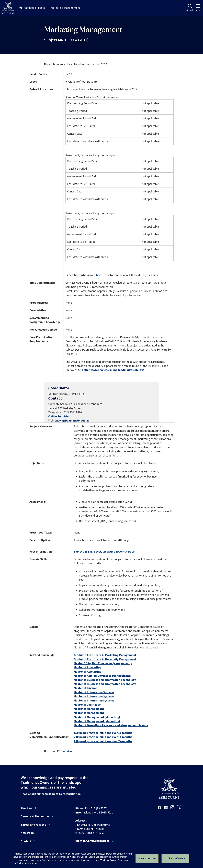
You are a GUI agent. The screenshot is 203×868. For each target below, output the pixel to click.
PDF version (65, 751)
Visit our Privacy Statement (115, 860)
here (99, 275)
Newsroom (28, 833)
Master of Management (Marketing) (97, 717)
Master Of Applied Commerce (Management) (103, 663)
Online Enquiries (59, 416)
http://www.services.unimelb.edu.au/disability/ (113, 370)
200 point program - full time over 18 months (103, 737)
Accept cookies (147, 858)
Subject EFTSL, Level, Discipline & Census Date (104, 551)
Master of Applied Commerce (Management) (102, 676)
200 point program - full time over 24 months (103, 741)
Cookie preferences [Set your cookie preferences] (175, 858)
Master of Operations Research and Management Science (111, 725)
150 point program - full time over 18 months (103, 733)
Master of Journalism (87, 705)
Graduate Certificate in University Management (105, 659)
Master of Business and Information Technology (105, 680)
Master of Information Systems (94, 692)
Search (190, 8)
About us (26, 808)
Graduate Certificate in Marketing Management (105, 655)
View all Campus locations (92, 841)
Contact (26, 841)
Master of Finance (85, 688)
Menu (198, 8)
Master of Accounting (87, 667)
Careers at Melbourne (35, 816)
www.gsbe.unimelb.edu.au (72, 420)
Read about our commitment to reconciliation (51, 794)
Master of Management (89, 709)
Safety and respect (33, 825)
